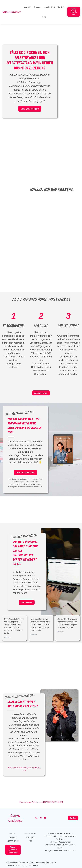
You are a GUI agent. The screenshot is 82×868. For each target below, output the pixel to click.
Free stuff (38, 7)
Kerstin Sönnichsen (15, 819)
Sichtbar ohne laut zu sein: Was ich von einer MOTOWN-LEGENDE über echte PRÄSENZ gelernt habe (40, 624)
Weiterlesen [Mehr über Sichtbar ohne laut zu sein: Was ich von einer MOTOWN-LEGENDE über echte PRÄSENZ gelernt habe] (34, 634)
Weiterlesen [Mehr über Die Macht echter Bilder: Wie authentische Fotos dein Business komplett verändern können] (61, 631)
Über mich (28, 7)
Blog (44, 17)
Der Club (61, 7)
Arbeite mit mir (50, 7)
